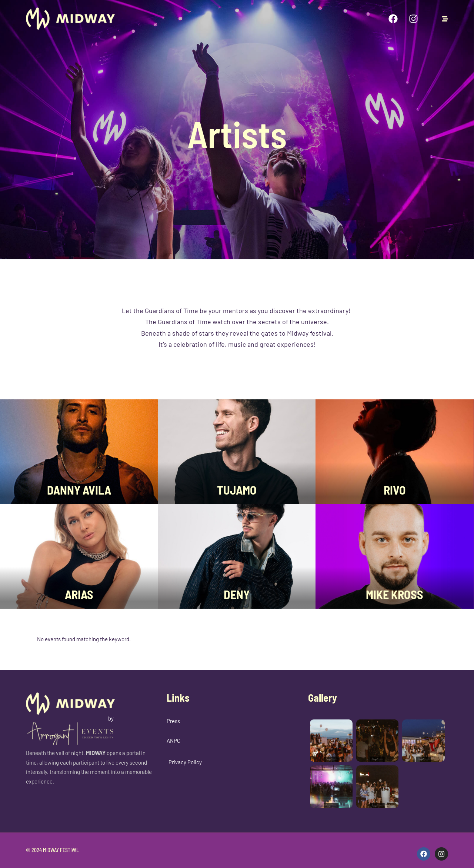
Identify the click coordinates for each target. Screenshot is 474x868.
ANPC (173, 741)
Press (173, 721)
